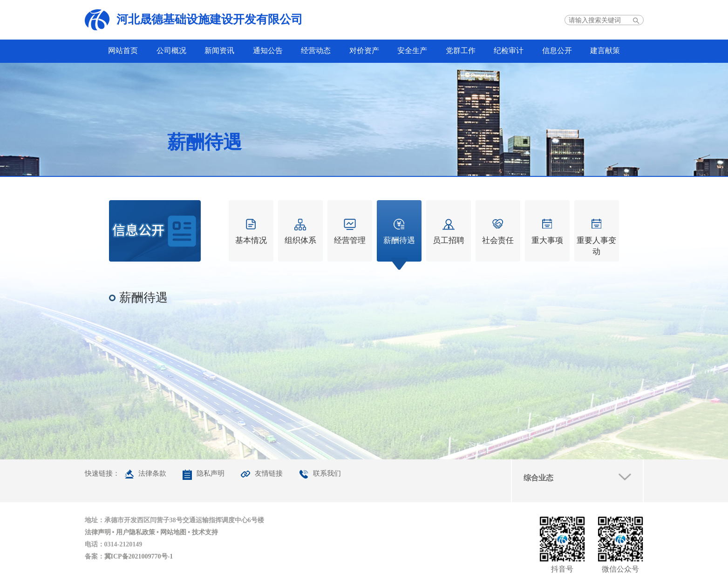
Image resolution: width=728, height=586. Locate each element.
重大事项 (547, 240)
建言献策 (605, 51)
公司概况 (171, 51)
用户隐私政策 (136, 532)
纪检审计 (509, 51)
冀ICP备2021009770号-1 (139, 556)
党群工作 (461, 51)
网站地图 (173, 532)
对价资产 (364, 51)
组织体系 (300, 240)
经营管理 (350, 240)
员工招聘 (449, 240)
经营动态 (316, 51)
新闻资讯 (219, 51)
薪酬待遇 (399, 240)
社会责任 (498, 240)
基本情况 (251, 240)
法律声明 (98, 532)
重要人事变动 (596, 246)
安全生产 (412, 51)
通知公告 (268, 51)
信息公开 (557, 51)
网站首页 (123, 51)
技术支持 (205, 532)
